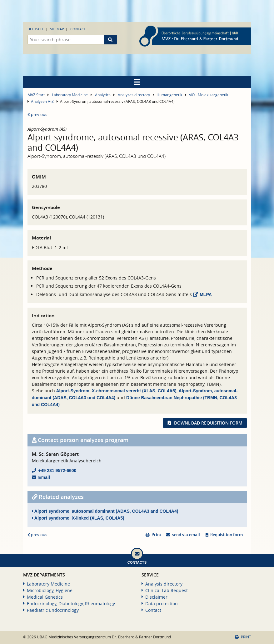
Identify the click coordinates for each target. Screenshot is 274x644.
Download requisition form (208, 423)
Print (156, 535)
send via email (186, 535)
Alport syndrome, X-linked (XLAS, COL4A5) (78, 518)
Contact (78, 29)
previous (37, 115)
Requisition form (227, 535)
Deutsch (35, 29)
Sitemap (57, 29)
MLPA (206, 294)
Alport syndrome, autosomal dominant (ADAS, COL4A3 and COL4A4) (105, 511)
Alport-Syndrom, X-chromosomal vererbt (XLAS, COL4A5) (116, 391)
